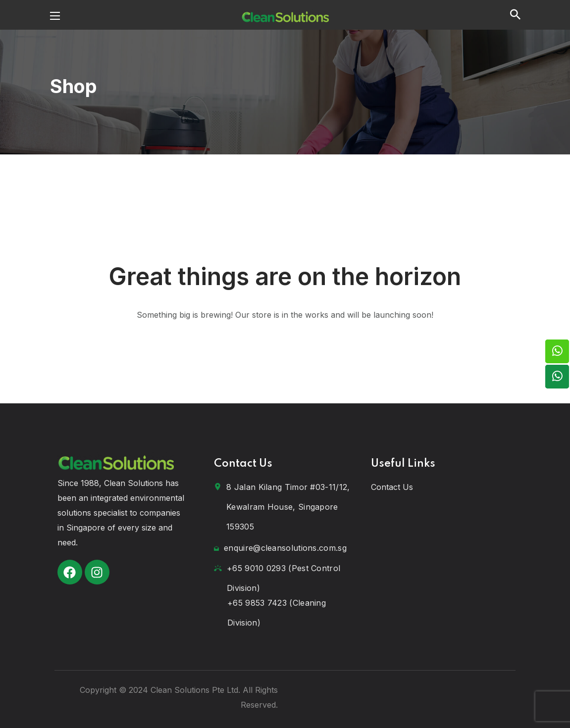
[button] (515, 15)
